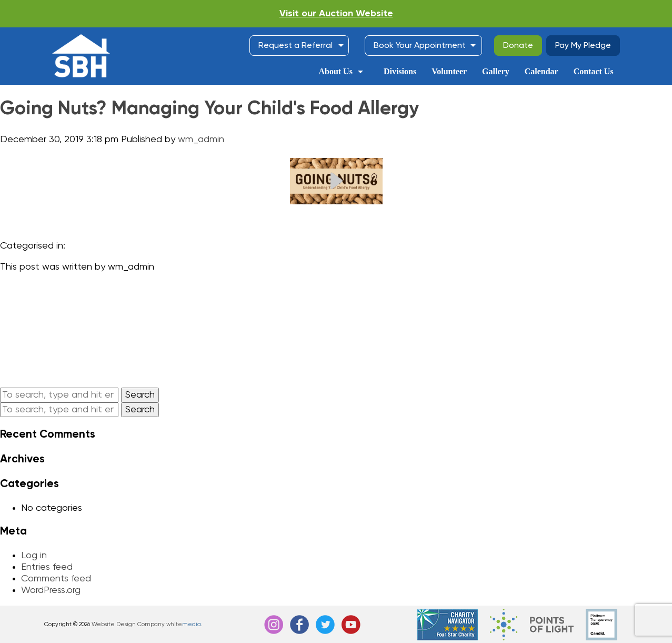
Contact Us (594, 72)
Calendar (541, 72)
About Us (335, 72)
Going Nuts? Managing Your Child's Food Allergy (209, 109)
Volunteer (449, 72)
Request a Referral (295, 46)
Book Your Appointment (420, 46)
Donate (518, 46)
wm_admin (201, 140)
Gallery (496, 72)
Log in (34, 556)
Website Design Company (128, 624)
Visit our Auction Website (336, 14)
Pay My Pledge (583, 46)
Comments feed (56, 579)
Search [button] (140, 395)
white (184, 624)
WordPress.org (51, 590)
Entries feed (47, 567)
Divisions (400, 72)
